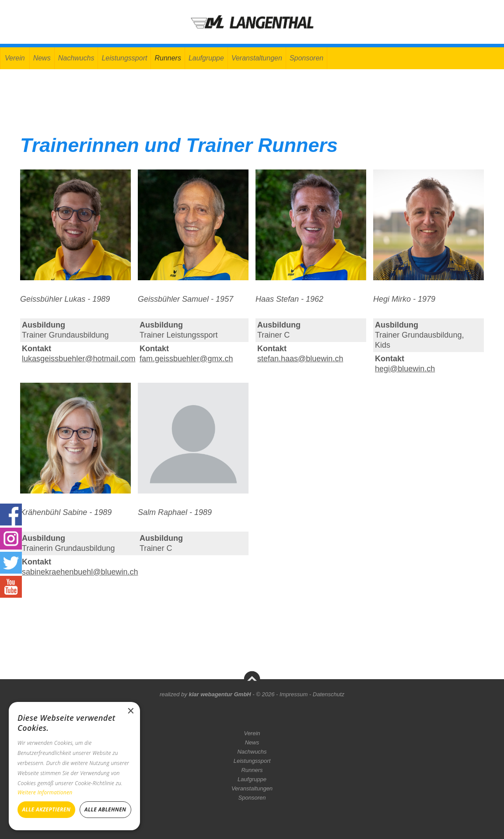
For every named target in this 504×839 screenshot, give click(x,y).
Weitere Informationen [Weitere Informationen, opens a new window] (45, 792)
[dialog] (74, 766)
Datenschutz (329, 694)
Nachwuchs (76, 58)
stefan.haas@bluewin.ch (300, 359)
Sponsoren (306, 58)
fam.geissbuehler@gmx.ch (186, 359)
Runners (168, 58)
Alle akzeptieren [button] (46, 809)
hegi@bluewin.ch (405, 369)
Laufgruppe (206, 58)
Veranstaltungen (257, 58)
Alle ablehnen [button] (105, 809)
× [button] (130, 711)
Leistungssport (124, 58)
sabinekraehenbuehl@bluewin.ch (80, 572)
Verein (15, 58)
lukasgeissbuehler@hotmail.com (79, 359)
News (42, 58)
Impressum (294, 694)
